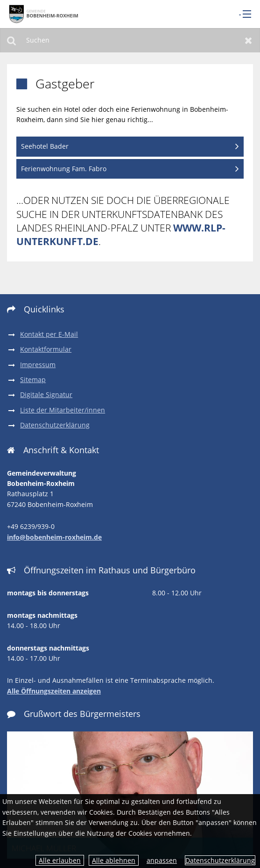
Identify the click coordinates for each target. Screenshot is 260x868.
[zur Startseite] (42, 14)
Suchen (11, 40)
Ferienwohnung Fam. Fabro (64, 169)
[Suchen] (130, 40)
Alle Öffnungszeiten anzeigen (54, 691)
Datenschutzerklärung (220, 860)
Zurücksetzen (249, 40)
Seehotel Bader (45, 146)
